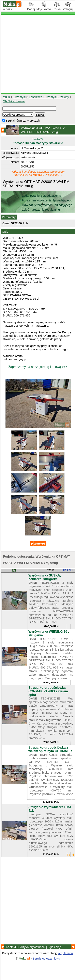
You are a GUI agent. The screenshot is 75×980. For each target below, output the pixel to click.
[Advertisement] (37, 54)
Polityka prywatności (32, 947)
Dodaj (31, 8)
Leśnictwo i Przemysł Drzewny (49, 97)
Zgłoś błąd (54, 947)
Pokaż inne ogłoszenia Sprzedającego (46, 200)
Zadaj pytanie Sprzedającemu (41, 196)
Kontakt (11, 947)
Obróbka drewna (14, 101)
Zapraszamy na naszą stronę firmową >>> (38, 367)
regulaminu (66, 953)
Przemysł (20, 97)
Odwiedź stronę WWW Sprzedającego (46, 205)
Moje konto (44, 8)
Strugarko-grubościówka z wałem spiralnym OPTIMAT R (50, 749)
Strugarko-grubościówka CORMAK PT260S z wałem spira (48, 691)
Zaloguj (68, 8)
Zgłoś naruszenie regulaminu (40, 209)
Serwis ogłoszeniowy (46, 958)
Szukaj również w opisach (21, 120)
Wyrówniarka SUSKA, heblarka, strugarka (45, 577)
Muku (6, 97)
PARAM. (68, 570)
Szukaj (57, 8)
